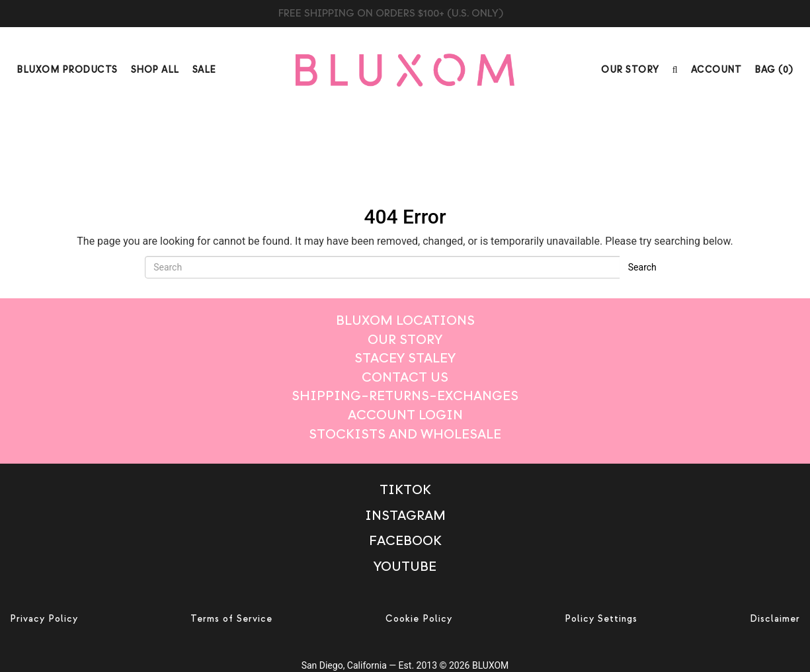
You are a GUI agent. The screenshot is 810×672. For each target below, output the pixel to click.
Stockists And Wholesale (405, 434)
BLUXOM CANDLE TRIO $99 (405, 13)
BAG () (774, 70)
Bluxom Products (67, 70)
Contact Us (405, 377)
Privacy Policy (44, 619)
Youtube (405, 567)
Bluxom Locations (405, 320)
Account (716, 70)
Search (642, 267)
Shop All (155, 70)
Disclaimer (775, 619)
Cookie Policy (419, 619)
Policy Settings (601, 619)
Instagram (405, 516)
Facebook (405, 541)
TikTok (405, 490)
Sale (204, 70)
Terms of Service (231, 619)
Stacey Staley (405, 358)
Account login (405, 415)
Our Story (630, 70)
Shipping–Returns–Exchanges (405, 396)
